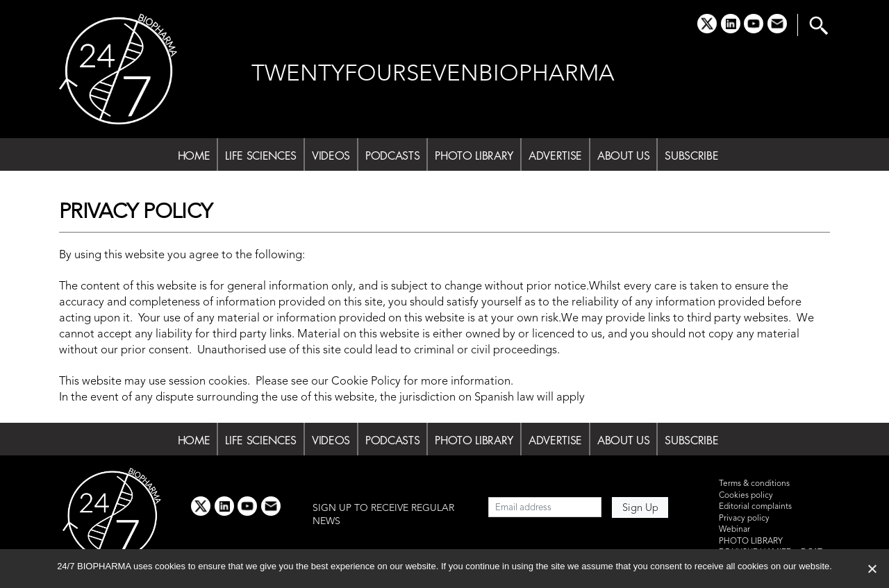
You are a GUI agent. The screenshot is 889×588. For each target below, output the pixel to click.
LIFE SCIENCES (261, 156)
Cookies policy (746, 496)
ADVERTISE (555, 156)
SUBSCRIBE (691, 156)
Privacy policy (744, 519)
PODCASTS (392, 156)
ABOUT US (623, 156)
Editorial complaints (755, 507)
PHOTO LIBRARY (474, 156)
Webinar (734, 530)
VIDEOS (331, 156)
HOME (194, 156)
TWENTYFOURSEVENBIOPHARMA (433, 75)
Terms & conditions (754, 484)
